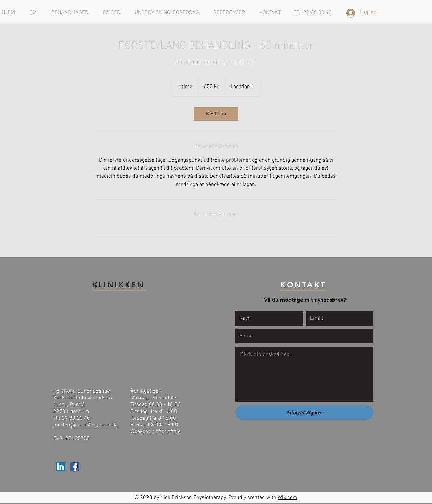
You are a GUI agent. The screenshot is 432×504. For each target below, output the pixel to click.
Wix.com (288, 498)
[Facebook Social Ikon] (74, 466)
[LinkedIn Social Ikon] (61, 466)
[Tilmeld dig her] (304, 413)
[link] (216, 114)
